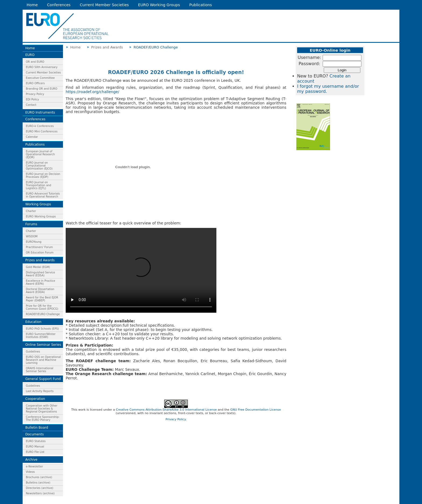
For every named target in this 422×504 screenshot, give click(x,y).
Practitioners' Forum (39, 247)
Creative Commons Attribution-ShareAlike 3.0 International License (166, 410)
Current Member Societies (104, 5)
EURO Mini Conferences (42, 131)
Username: (309, 57)
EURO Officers (35, 83)
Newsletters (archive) (40, 493)
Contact (31, 105)
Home (32, 5)
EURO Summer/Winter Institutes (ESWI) (41, 336)
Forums (31, 224)
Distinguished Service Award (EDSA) (40, 274)
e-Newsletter (34, 466)
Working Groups (38, 204)
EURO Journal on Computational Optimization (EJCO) (39, 166)
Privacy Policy (35, 94)
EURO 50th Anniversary (42, 67)
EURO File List (35, 452)
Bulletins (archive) (38, 483)
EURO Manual (35, 447)
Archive (31, 460)
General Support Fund (43, 379)
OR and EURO (35, 62)
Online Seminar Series (43, 345)
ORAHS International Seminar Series (40, 370)
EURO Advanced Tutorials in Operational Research (43, 195)
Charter (31, 211)
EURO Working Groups (159, 5)
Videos (30, 472)
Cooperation (35, 399)
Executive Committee (40, 78)
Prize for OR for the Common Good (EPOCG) (42, 307)
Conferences (59, 5)
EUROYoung (34, 242)
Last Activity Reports (40, 391)
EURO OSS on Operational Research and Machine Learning (43, 360)
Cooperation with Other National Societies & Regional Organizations (42, 409)
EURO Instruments (40, 112)
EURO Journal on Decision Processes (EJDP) (43, 175)
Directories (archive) (40, 488)
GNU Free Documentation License (255, 410)
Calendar (32, 137)
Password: (309, 64)
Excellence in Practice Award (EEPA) (41, 282)
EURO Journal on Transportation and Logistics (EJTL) (38, 185)
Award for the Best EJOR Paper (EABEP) (42, 299)
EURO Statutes (36, 441)
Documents (34, 434)
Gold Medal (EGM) (38, 267)
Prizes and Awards (40, 260)
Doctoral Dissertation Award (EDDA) (40, 291)
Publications (201, 5)
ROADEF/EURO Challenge (43, 314)
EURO (30, 55)
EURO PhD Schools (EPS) (42, 329)
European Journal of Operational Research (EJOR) (40, 154)
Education (33, 322)
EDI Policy (32, 99)
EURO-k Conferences (40, 126)
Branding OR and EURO (42, 89)
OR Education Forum (40, 253)
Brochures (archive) (39, 477)
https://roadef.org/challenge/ (92, 92)
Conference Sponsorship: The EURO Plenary (43, 418)
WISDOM (32, 236)
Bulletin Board (37, 428)
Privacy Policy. (176, 419)
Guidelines (33, 352)
